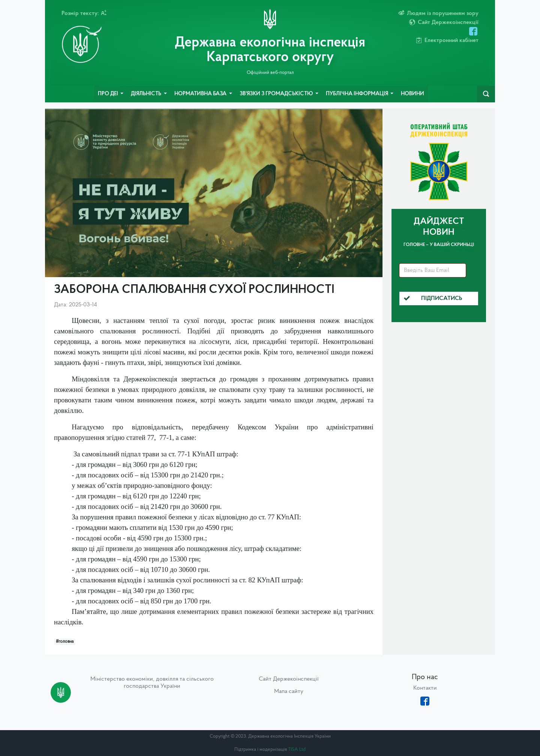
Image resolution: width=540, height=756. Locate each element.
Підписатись (433, 298)
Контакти (425, 688)
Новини (412, 94)
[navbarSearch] (486, 94)
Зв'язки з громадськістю (277, 94)
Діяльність (147, 94)
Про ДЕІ (109, 94)
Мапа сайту (289, 691)
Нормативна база (201, 94)
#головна (65, 642)
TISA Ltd (297, 749)
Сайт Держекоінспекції (289, 679)
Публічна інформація (358, 94)
